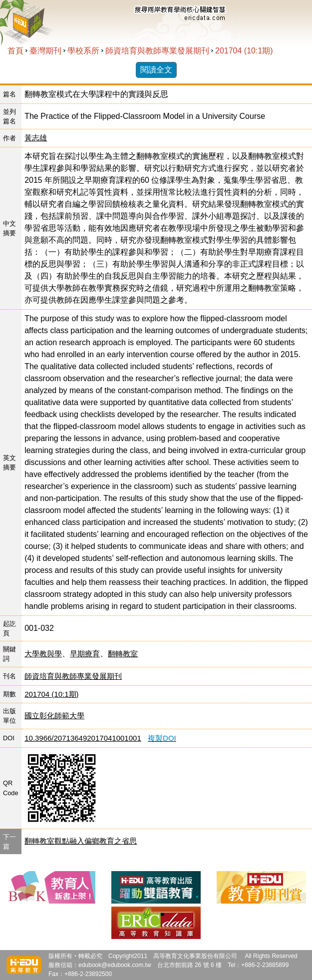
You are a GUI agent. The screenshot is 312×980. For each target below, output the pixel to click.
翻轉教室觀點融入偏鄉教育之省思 (81, 841)
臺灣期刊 (45, 51)
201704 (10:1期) (244, 51)
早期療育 (85, 654)
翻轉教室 (123, 654)
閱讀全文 (156, 70)
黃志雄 (36, 138)
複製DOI (162, 738)
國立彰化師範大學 (54, 716)
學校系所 (83, 51)
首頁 (15, 51)
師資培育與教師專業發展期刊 (157, 51)
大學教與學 (43, 654)
